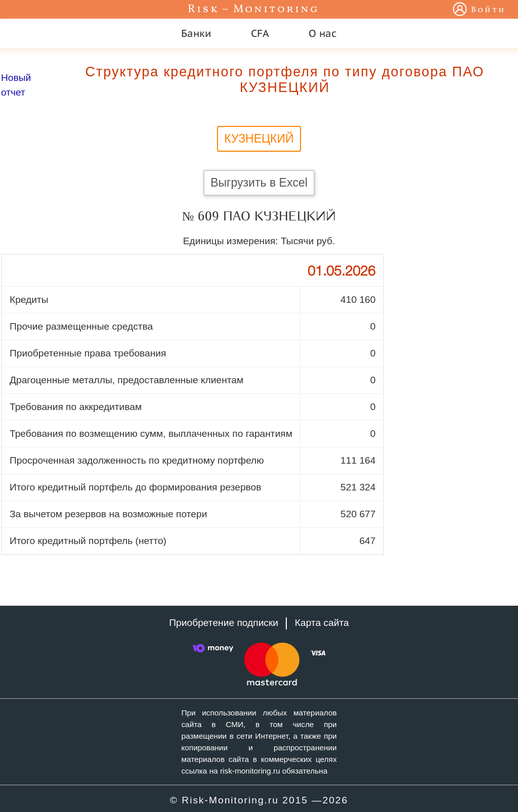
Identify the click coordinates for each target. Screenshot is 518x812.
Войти (488, 10)
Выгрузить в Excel (259, 183)
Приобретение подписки (224, 623)
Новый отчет (16, 85)
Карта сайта (322, 623)
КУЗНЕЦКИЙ (259, 139)
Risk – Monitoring (253, 9)
